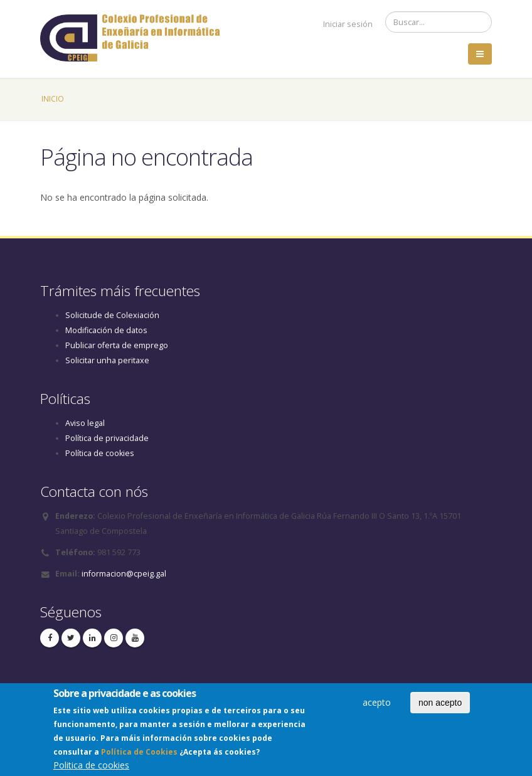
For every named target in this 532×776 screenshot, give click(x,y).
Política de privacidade (107, 438)
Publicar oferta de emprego (117, 345)
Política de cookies (100, 453)
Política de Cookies (139, 755)
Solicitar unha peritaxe (107, 360)
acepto (377, 705)
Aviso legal (85, 423)
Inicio (53, 98)
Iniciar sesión (348, 24)
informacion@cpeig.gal (124, 574)
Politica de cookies (91, 768)
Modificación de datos (106, 330)
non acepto (440, 706)
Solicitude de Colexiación (112, 315)
